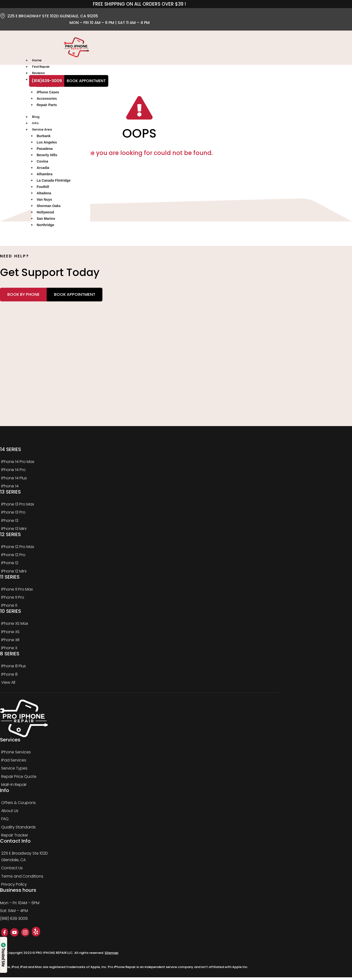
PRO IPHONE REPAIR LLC (54, 956)
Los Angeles (47, 144)
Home (36, 61)
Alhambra (45, 176)
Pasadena (45, 150)
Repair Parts (47, 106)
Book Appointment (86, 81)
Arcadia (43, 169)
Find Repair (40, 67)
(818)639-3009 (47, 81)
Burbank (44, 138)
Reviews (38, 74)
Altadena (44, 195)
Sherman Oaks (49, 208)
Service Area (41, 131)
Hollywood (45, 214)
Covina (42, 163)
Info (35, 125)
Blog (35, 118)
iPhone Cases (48, 93)
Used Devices (48, 87)
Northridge (45, 227)
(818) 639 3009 (14, 921)
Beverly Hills (47, 157)
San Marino (46, 220)
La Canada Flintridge (54, 182)
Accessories (47, 99)
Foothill (43, 188)
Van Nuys (44, 201)
